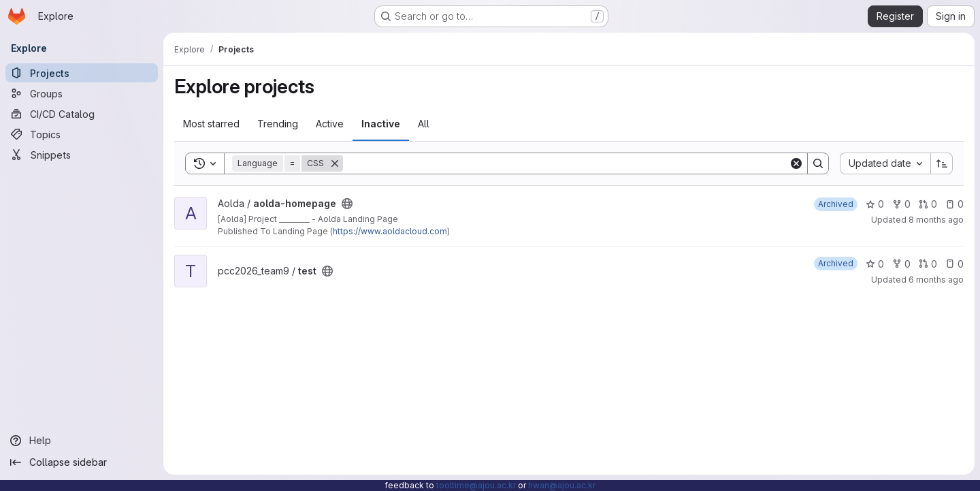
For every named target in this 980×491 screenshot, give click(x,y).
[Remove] (335, 163)
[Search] (566, 163)
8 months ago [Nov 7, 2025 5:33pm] (936, 220)
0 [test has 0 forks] (901, 264)
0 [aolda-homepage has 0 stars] (875, 204)
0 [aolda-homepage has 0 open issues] (954, 204)
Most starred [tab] (211, 124)
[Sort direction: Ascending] (942, 163)
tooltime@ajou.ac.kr (476, 485)
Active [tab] (330, 124)
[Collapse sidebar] (82, 462)
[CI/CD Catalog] (82, 114)
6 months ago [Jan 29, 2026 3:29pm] (936, 280)
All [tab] (424, 124)
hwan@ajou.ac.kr (562, 485)
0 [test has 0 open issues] (954, 264)
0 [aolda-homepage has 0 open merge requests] (928, 204)
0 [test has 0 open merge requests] (928, 264)
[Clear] (796, 163)
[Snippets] (82, 155)
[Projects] (82, 73)
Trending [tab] (278, 124)
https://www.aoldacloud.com (390, 231)
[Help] (82, 441)
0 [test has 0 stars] (875, 264)
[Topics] (82, 134)
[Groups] (82, 93)
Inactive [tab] (381, 124)
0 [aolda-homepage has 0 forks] (901, 204)
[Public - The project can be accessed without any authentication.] (347, 204)
